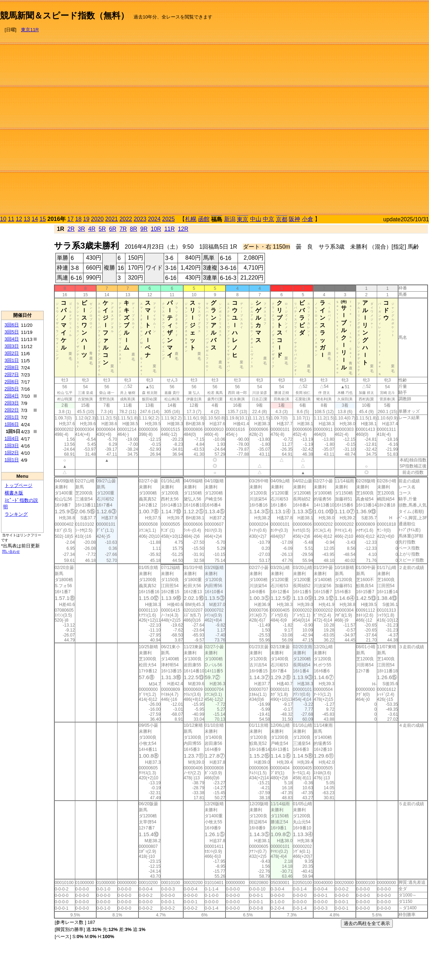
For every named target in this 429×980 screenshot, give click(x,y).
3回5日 (12, 332)
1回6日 (12, 424)
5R (102, 229)
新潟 (230, 219)
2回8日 (12, 367)
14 (35, 219)
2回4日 (12, 396)
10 (3, 219)
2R (71, 229)
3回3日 (12, 346)
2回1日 (12, 417)
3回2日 (12, 353)
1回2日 (12, 453)
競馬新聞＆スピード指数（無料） (64, 15)
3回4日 (12, 339)
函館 (204, 219)
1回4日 (12, 438)
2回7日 (12, 375)
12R (183, 229)
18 (78, 219)
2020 (97, 219)
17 (71, 219)
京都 (282, 219)
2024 (154, 219)
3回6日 (12, 325)
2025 (169, 219)
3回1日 (12, 360)
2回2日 (12, 410)
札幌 (191, 219)
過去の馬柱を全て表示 (367, 923)
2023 (140, 219)
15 (43, 219)
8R (134, 229)
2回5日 (12, 389)
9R (144, 229)
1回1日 (12, 460)
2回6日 (12, 382)
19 (86, 219)
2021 (112, 219)
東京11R (30, 30)
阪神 (294, 219)
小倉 (308, 219)
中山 (256, 219)
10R (156, 229)
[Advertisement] (399, 109)
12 (19, 219)
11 (11, 219)
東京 (243, 219)
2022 (126, 219)
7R (123, 229)
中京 (268, 219)
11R (170, 229)
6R (113, 229)
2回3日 (12, 403)
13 (27, 219)
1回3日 (12, 446)
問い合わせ (11, 551)
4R (92, 229)
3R (81, 229)
